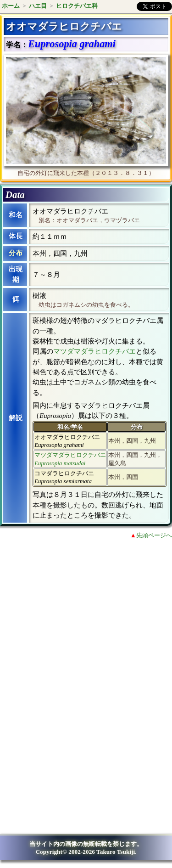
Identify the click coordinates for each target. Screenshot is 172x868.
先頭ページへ (154, 535)
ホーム (11, 6)
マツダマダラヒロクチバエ (94, 351)
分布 (16, 253)
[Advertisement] (81, 622)
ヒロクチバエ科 (77, 6)
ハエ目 (38, 6)
